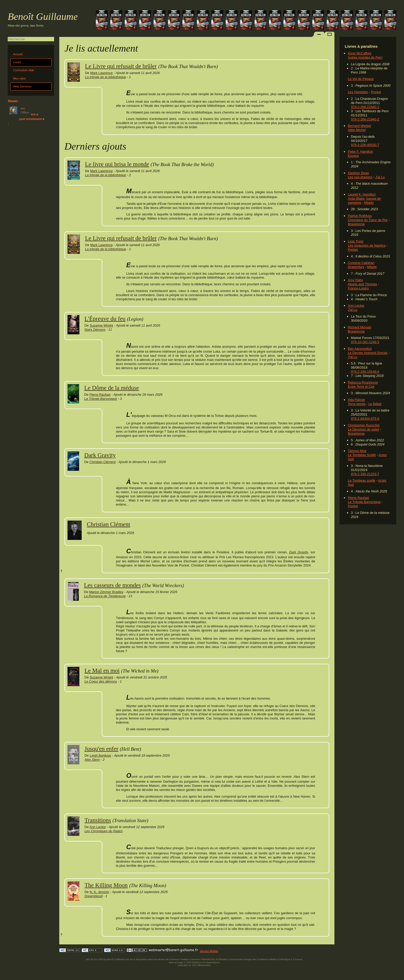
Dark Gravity (100, 455)
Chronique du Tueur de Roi (368, 220)
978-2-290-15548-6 (365, 372)
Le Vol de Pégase (361, 79)
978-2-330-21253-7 (365, 474)
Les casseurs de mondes (112, 585)
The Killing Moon (106, 885)
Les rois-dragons (360, 177)
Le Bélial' (375, 404)
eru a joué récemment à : (26, 119)
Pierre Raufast (358, 498)
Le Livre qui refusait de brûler (121, 66)
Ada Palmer (356, 400)
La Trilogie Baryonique (364, 502)
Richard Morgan (360, 327)
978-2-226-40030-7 (365, 145)
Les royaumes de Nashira (367, 245)
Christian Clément (103, 462)
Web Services (22, 86)
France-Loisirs (358, 288)
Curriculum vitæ (24, 70)
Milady (369, 203)
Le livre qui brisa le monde (117, 164)
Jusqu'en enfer (101, 749)
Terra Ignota (357, 404)
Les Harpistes (358, 92)
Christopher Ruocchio (364, 425)
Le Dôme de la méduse (112, 388)
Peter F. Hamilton (360, 152)
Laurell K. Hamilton (362, 194)
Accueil (18, 54)
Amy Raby (355, 280)
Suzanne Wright (101, 325)
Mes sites (19, 78)
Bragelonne (356, 224)
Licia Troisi (356, 241)
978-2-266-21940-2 (365, 107)
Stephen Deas (358, 173)
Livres (17, 62)
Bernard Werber (360, 126)
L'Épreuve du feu (105, 319)
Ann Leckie (356, 306)
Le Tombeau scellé (361, 480)
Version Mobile (209, 951)
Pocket (376, 92)
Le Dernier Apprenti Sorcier (368, 353)
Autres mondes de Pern (365, 57)
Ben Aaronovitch (360, 349)
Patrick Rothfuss (360, 216)
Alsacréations (212, 962)
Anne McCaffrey (360, 53)
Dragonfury (356, 267)
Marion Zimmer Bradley (106, 592)
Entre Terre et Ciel (361, 387)
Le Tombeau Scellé (362, 455)
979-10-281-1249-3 (365, 342)
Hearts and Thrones (362, 284)
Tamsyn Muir (357, 451)
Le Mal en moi (102, 670)
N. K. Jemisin (99, 892)
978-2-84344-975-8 (365, 419)
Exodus (353, 156)
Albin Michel (357, 130)
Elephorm (197, 962)
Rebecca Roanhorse (363, 382)
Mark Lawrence (101, 73)
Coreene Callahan (361, 263)
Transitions (98, 820)
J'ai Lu (380, 177)
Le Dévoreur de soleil (363, 429)
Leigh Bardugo (100, 755)
